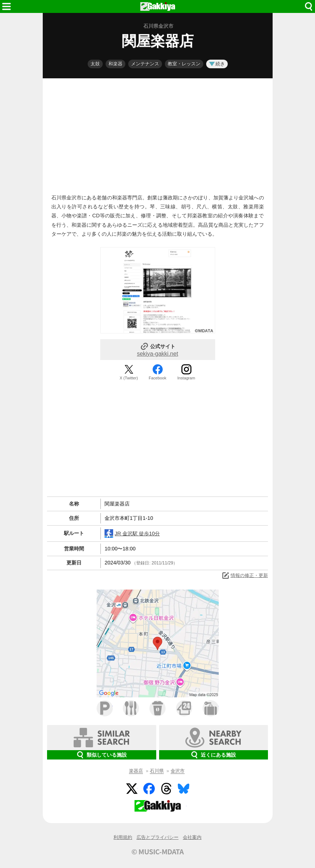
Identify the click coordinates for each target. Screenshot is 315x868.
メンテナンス (145, 64)
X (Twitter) (129, 378)
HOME (158, 6)
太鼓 (95, 64)
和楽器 (115, 64)
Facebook (157, 378)
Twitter (132, 789)
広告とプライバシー (157, 837)
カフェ (157, 708)
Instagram (186, 378)
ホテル (211, 708)
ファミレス (131, 708)
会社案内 (192, 837)
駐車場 (105, 708)
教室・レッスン (184, 64)
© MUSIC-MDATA (158, 851)
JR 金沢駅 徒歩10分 (132, 534)
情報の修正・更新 (245, 576)
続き (217, 64)
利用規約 (123, 837)
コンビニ (184, 708)
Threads (166, 789)
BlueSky (184, 789)
